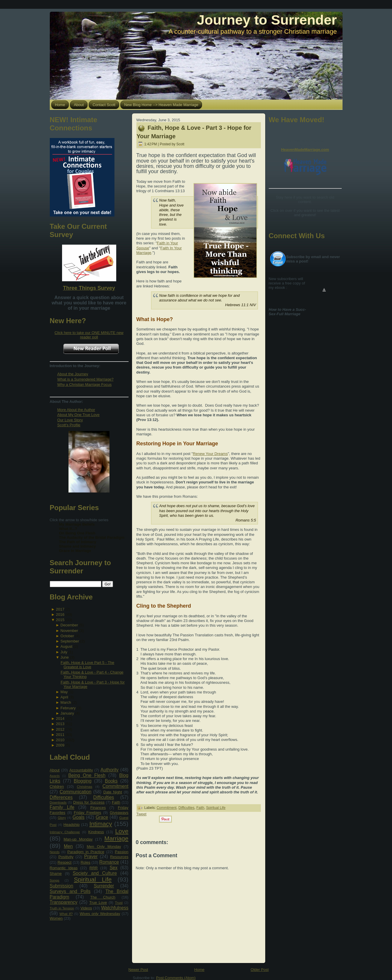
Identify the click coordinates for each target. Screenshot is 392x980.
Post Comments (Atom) (176, 978)
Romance (109, 862)
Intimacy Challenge (65, 832)
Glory (62, 818)
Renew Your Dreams (210, 454)
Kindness (96, 832)
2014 (60, 719)
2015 (60, 620)
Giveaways (119, 813)
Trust (119, 903)
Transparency (64, 902)
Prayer (91, 857)
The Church (103, 897)
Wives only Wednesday (100, 914)
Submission (62, 886)
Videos (86, 908)
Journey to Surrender (267, 20)
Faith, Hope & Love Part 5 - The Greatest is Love (87, 665)
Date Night (113, 792)
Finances (98, 808)
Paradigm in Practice (86, 852)
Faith (116, 802)
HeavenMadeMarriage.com (305, 150)
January (67, 713)
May (64, 692)
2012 (60, 729)
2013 (60, 724)
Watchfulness (115, 908)
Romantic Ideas (64, 868)
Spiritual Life (93, 879)
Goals (79, 817)
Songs (55, 880)
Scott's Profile (69, 425)
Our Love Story (70, 420)
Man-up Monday (78, 839)
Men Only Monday (104, 847)
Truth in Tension (62, 908)
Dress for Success (89, 802)
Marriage (116, 838)
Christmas (84, 786)
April (64, 697)
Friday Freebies (87, 813)
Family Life (62, 807)
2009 (60, 745)
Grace (102, 817)
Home (200, 970)
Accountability (81, 770)
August (66, 646)
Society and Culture (95, 873)
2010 (60, 740)
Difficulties (104, 797)
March (66, 702)
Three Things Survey (89, 288)
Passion (121, 852)
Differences (61, 797)
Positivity (66, 857)
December (69, 625)
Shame (56, 874)
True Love (98, 903)
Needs (55, 852)
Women (56, 918)
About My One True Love (79, 415)
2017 (60, 609)
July (64, 652)
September (70, 641)
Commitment (115, 786)
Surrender (104, 886)
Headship (72, 825)
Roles (85, 862)
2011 (60, 735)
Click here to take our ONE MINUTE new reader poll (89, 335)
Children (57, 786)
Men (68, 846)
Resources (119, 857)
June (65, 657)
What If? (66, 914)
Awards (55, 776)
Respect (65, 862)
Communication (76, 792)
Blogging (83, 781)
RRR (94, 868)
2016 (60, 615)
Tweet (142, 814)
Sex (113, 868)
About (55, 770)
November (69, 631)
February (68, 708)
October (67, 636)
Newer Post (138, 970)
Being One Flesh (87, 775)
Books (111, 781)
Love (122, 831)
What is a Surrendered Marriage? (85, 379)
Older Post (260, 970)
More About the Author (76, 410)
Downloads (58, 802)
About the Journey (73, 374)
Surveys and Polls (70, 891)
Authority (109, 770)
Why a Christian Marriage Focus (85, 385)
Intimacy (101, 824)
